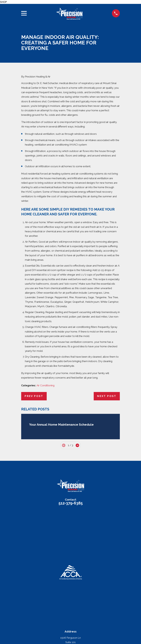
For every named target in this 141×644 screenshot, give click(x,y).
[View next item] (77, 445)
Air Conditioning (46, 385)
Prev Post (34, 396)
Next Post (107, 396)
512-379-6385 (71, 503)
